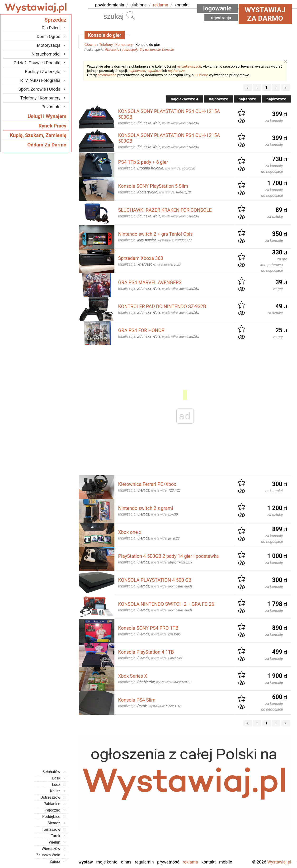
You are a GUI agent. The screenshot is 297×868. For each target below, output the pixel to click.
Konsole (168, 50)
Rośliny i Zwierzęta (43, 72)
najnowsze (137, 71)
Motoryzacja (49, 45)
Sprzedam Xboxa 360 (141, 258)
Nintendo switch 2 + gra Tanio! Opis (156, 234)
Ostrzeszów (50, 797)
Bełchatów (51, 772)
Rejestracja (221, 18)
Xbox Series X (133, 676)
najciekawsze (185, 99)
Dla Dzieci (51, 28)
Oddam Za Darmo (47, 145)
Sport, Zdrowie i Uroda (40, 89)
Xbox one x (130, 532)
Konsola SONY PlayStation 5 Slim (153, 186)
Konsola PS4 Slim (137, 700)
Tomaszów (51, 829)
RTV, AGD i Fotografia (40, 80)
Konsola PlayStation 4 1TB (146, 652)
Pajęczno (52, 810)
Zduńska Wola (48, 855)
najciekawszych (189, 66)
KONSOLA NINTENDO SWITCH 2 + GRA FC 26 (166, 604)
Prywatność (168, 862)
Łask (56, 778)
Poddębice (51, 817)
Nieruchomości (46, 54)
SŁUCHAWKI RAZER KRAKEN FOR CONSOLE (165, 210)
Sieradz (54, 823)
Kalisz (55, 791)
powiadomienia (110, 5)
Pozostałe (51, 107)
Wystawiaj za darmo (265, 14)
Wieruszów (51, 849)
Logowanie (217, 8)
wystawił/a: (181, 123)
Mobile (226, 862)
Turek (56, 836)
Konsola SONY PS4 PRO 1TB (148, 628)
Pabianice (52, 804)
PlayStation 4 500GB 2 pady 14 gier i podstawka (169, 556)
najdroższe (176, 71)
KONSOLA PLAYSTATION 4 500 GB (155, 580)
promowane (107, 75)
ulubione (138, 5)
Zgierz (55, 861)
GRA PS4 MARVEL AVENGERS (150, 282)
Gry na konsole (150, 50)
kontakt (182, 5)
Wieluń (54, 842)
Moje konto (107, 862)
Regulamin (144, 862)
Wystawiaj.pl (279, 862)
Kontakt (208, 862)
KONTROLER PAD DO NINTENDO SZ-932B (162, 306)
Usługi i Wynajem (47, 116)
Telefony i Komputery (116, 45)
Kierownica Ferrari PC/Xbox (147, 484)
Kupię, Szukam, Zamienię (38, 135)
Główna (91, 45)
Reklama (190, 862)
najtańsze (154, 71)
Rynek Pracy (52, 126)
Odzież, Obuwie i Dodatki (37, 63)
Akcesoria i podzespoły (122, 50)
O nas (126, 862)
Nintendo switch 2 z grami (146, 508)
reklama (160, 5)
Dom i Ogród (48, 36)
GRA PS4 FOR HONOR (141, 330)
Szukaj (131, 15)
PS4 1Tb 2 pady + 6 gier (143, 162)
